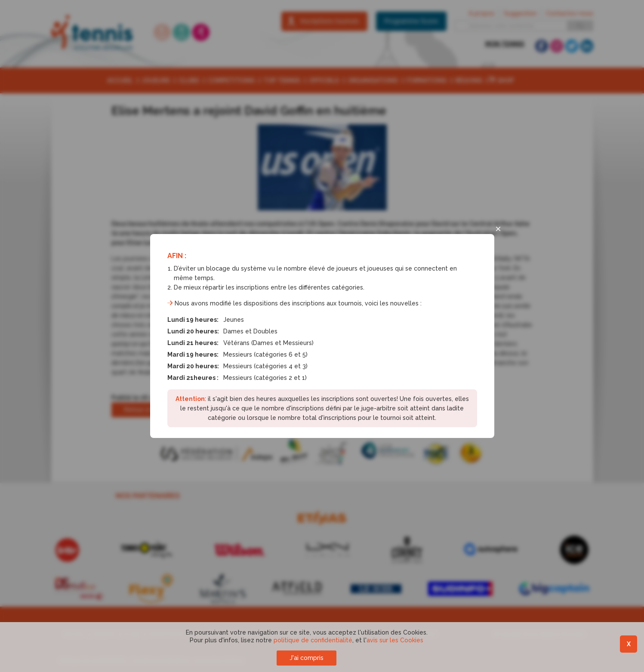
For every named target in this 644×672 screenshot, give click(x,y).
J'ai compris (307, 658)
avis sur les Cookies (395, 640)
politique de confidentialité (313, 640)
